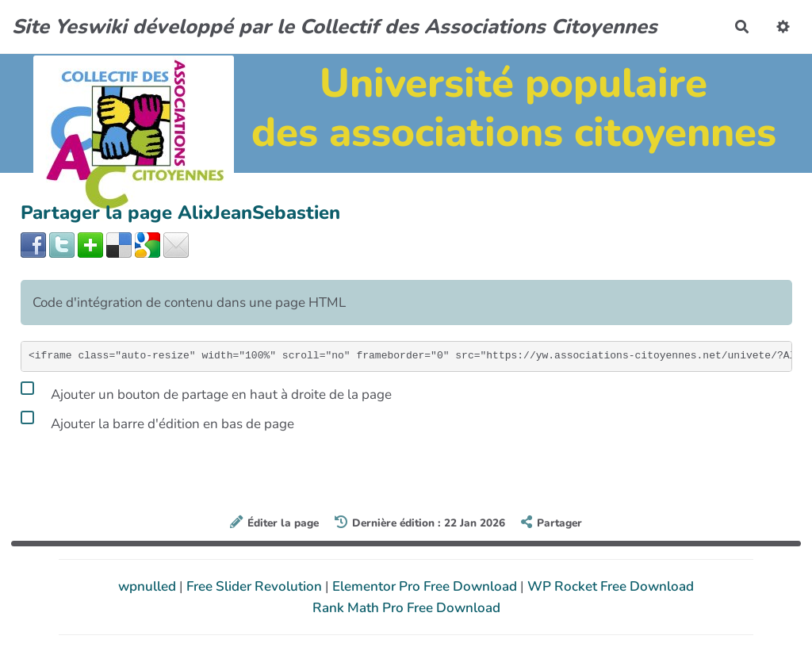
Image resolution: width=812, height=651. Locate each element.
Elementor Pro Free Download (426, 586)
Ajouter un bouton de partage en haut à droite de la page (206, 392)
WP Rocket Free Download (611, 586)
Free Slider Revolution (256, 586)
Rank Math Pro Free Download (406, 608)
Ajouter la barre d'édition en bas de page (157, 421)
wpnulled (149, 586)
